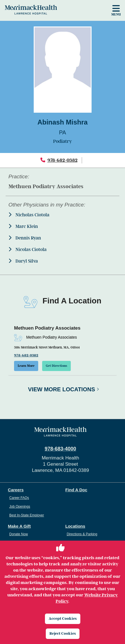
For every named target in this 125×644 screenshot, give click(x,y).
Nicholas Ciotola (29, 215)
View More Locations (62, 389)
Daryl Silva (23, 261)
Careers (16, 490)
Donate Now (19, 534)
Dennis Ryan (25, 238)
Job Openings (20, 507)
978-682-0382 (63, 160)
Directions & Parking (82, 534)
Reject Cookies (63, 633)
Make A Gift (19, 526)
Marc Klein (23, 226)
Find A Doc (76, 490)
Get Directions (56, 366)
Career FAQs (19, 498)
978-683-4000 (60, 449)
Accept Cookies (63, 619)
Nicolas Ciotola (28, 249)
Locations (75, 526)
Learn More (26, 366)
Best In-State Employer (27, 515)
